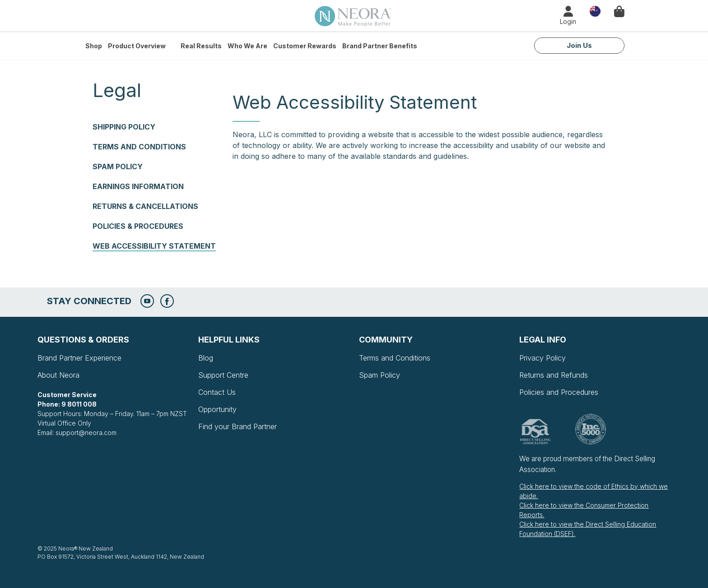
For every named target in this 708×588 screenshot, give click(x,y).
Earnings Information (138, 186)
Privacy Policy (543, 358)
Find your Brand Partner (238, 426)
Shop (94, 46)
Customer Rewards (305, 46)
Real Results (201, 46)
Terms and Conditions (139, 147)
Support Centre (223, 375)
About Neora (58, 375)
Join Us (579, 45)
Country (595, 11)
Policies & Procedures (138, 226)
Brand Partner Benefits (380, 46)
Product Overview (137, 46)
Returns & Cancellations (145, 206)
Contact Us (217, 392)
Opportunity (217, 409)
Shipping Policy (124, 127)
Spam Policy (118, 167)
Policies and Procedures (559, 392)
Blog (206, 358)
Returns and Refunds (554, 375)
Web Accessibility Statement (154, 246)
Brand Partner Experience (79, 358)
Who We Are (247, 46)
